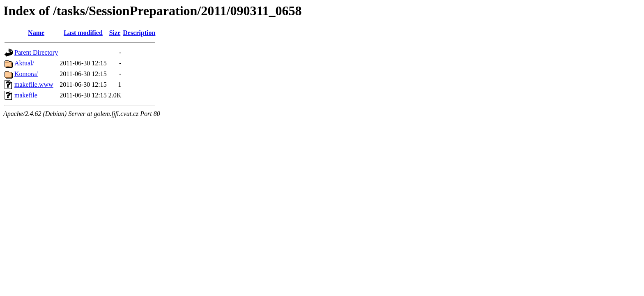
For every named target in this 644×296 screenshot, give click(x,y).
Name (36, 33)
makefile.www (34, 84)
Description (139, 33)
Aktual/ (24, 63)
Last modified (83, 33)
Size (115, 33)
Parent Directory (36, 52)
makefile (26, 95)
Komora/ (26, 74)
